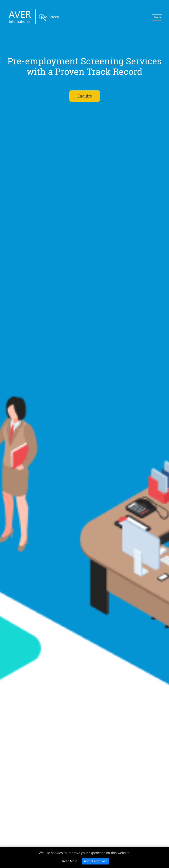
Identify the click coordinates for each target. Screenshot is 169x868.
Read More (70, 861)
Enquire (85, 96)
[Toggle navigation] (157, 18)
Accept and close (95, 861)
